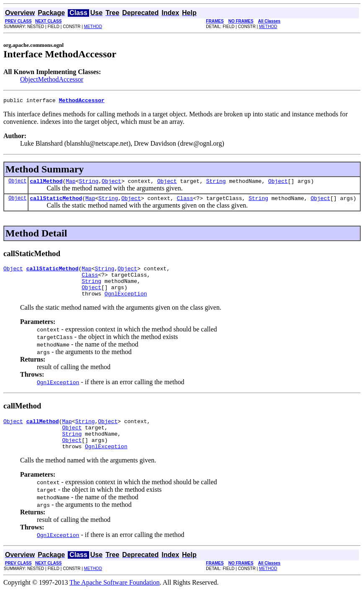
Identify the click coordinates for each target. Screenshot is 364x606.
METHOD (93, 27)
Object (17, 183)
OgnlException (126, 303)
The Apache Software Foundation (115, 599)
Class (185, 202)
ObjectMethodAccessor (52, 79)
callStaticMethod (56, 202)
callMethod (46, 183)
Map (70, 183)
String (88, 183)
